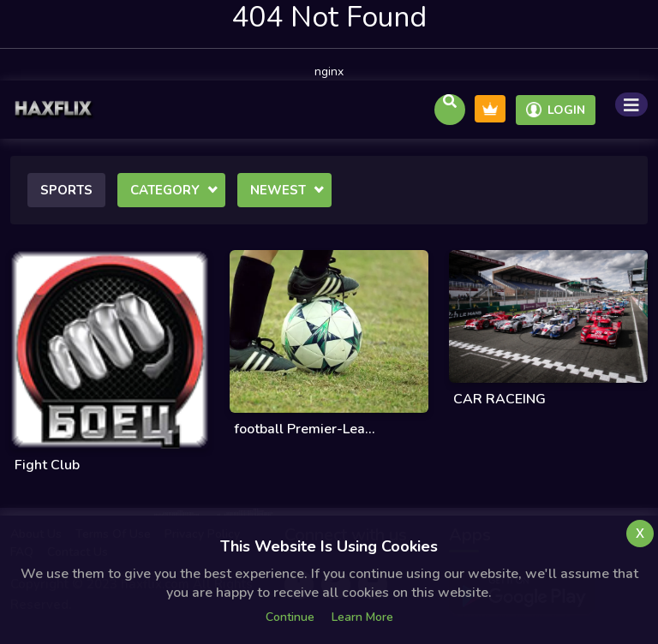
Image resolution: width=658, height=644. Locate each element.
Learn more (362, 617)
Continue (290, 617)
